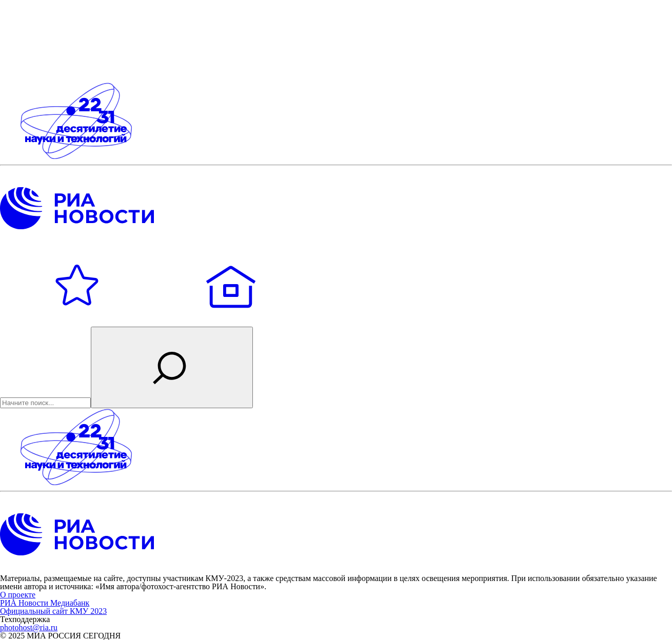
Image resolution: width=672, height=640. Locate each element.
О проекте (18, 595)
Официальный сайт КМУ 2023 (53, 611)
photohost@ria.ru (29, 627)
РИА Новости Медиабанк (45, 603)
